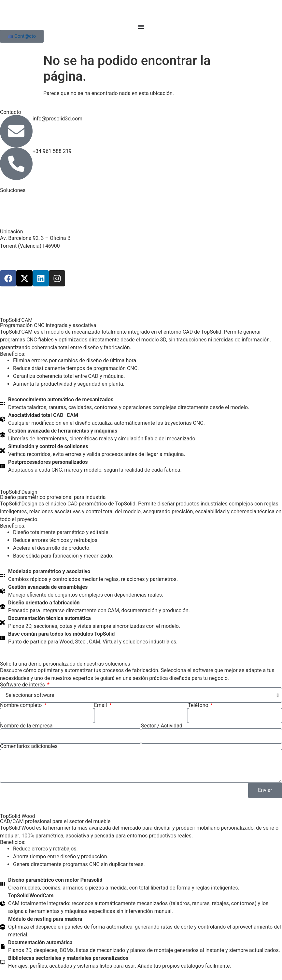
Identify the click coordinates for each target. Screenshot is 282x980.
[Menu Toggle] (141, 27)
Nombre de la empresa (26, 726)
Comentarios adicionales (29, 746)
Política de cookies (185, 298)
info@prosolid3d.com (57, 119)
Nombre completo (21, 705)
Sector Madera (17, 197)
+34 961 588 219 (52, 151)
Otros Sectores (17, 212)
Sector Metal (15, 205)
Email (101, 705)
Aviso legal (89, 298)
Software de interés (23, 685)
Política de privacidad (132, 298)
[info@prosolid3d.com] (16, 131)
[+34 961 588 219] (16, 164)
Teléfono (199, 705)
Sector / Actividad (162, 726)
